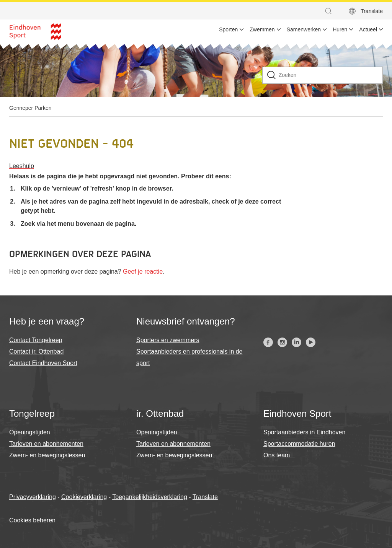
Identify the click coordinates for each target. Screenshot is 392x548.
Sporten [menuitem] (228, 29)
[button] (330, 11)
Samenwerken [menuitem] (304, 29)
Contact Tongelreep (36, 340)
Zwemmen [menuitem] (262, 29)
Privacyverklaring (33, 497)
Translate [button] (372, 11)
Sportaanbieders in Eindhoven (304, 432)
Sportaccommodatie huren (299, 444)
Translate (205, 497)
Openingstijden (30, 432)
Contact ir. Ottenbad (36, 351)
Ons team (277, 455)
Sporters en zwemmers (168, 340)
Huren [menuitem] (340, 29)
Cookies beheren (32, 520)
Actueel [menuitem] (368, 29)
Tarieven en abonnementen (46, 444)
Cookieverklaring (84, 497)
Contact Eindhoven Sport (43, 363)
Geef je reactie (143, 272)
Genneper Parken (30, 108)
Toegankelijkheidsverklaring (150, 497)
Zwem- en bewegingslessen (47, 455)
